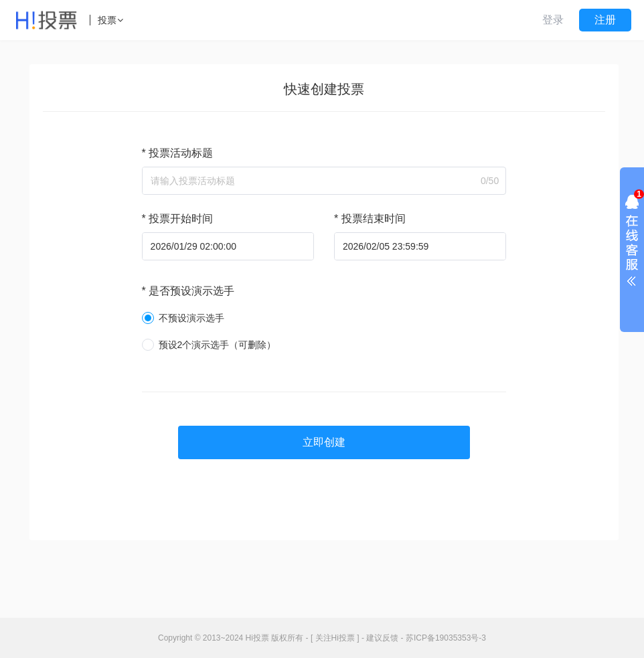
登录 (553, 20)
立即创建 (324, 442)
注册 (605, 20)
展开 (632, 244)
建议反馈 (382, 638)
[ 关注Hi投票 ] (335, 638)
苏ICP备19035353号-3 (446, 638)
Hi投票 (257, 638)
